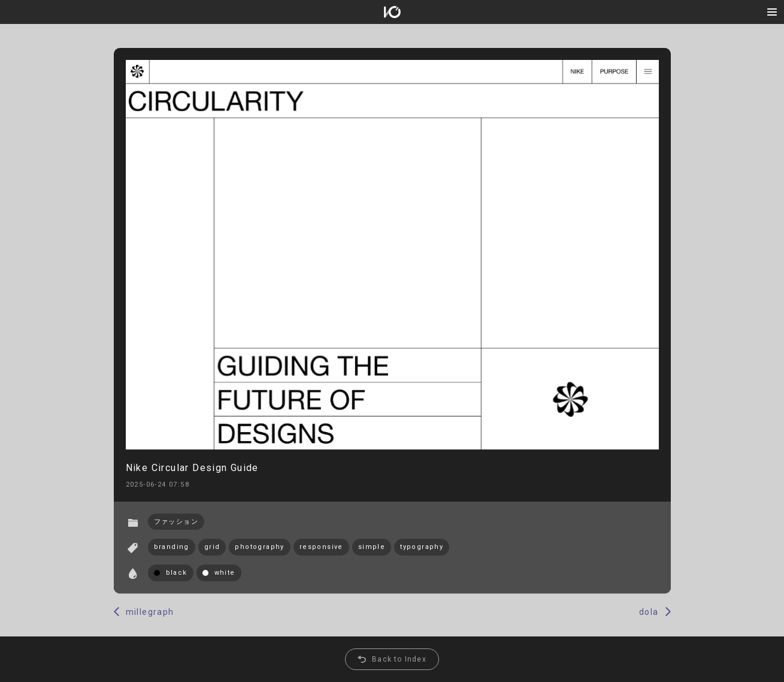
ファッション (176, 522)
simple (372, 547)
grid (212, 547)
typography (422, 547)
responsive (321, 547)
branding (172, 547)
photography (259, 547)
